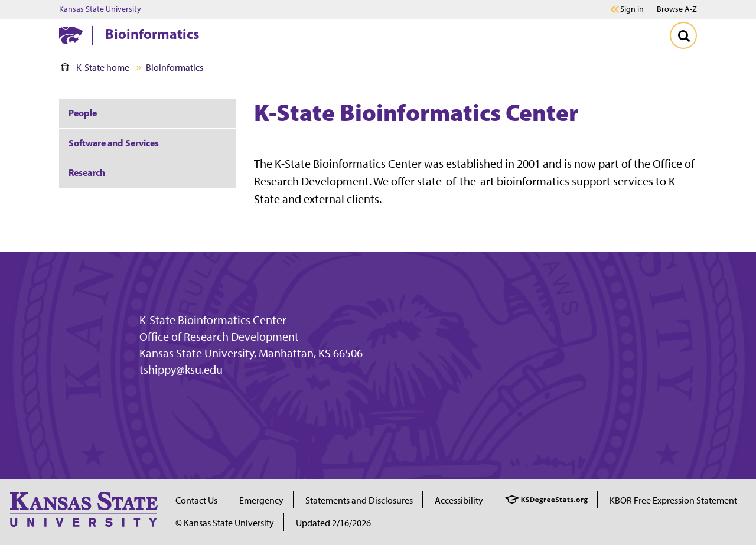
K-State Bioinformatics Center (213, 320)
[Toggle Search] (683, 35)
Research (87, 172)
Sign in (632, 9)
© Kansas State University (225, 523)
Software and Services (114, 143)
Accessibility (459, 500)
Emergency (261, 500)
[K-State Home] (71, 35)
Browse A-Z (677, 9)
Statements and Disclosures (359, 500)
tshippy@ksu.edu (181, 370)
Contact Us (196, 500)
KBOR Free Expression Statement (673, 500)
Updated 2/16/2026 (333, 523)
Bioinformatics (152, 34)
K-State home (95, 68)
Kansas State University (100, 9)
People (83, 113)
